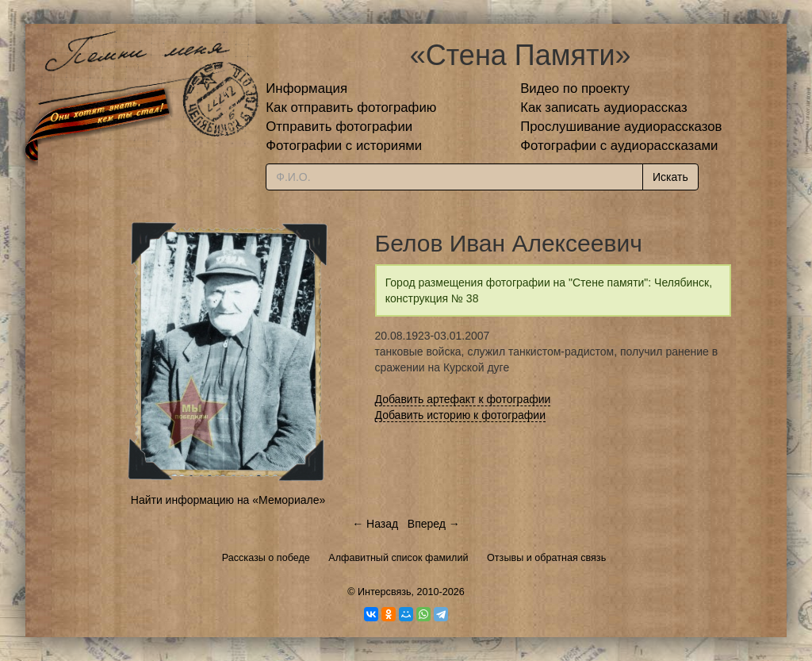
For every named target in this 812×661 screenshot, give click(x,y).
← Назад (375, 524)
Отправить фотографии (339, 127)
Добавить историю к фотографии (461, 415)
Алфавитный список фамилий (398, 558)
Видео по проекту (575, 88)
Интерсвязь (385, 592)
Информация (306, 88)
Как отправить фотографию (351, 108)
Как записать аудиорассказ (604, 108)
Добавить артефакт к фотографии (463, 399)
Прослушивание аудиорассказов (621, 127)
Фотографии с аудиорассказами (619, 146)
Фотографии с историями (344, 146)
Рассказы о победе (266, 558)
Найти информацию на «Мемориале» (228, 500)
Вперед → (434, 524)
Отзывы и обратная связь (546, 558)
